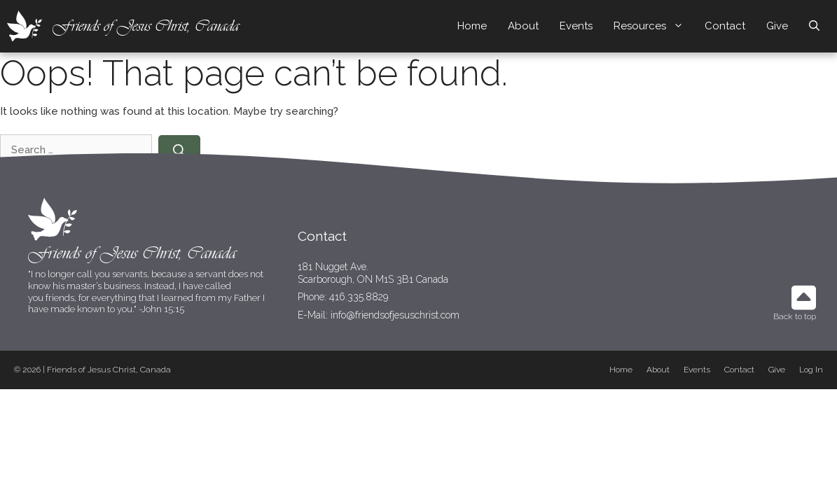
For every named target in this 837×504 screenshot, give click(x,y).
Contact (725, 26)
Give (777, 26)
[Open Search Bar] (814, 26)
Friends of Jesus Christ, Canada (146, 26)
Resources (654, 26)
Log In (811, 370)
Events (576, 26)
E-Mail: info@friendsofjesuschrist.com (379, 315)
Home (472, 26)
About (523, 26)
